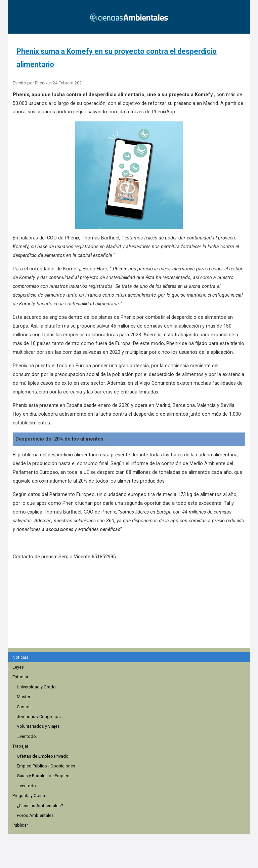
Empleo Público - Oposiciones (46, 766)
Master (24, 697)
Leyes (18, 667)
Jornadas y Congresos (39, 716)
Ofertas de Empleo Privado (43, 756)
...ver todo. (27, 736)
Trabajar (20, 746)
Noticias (20, 657)
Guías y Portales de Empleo (43, 776)
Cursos (24, 707)
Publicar (20, 825)
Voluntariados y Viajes (38, 726)
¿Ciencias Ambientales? (40, 806)
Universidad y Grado (36, 687)
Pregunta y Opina (29, 796)
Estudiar (20, 677)
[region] (131, 608)
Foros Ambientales (35, 815)
